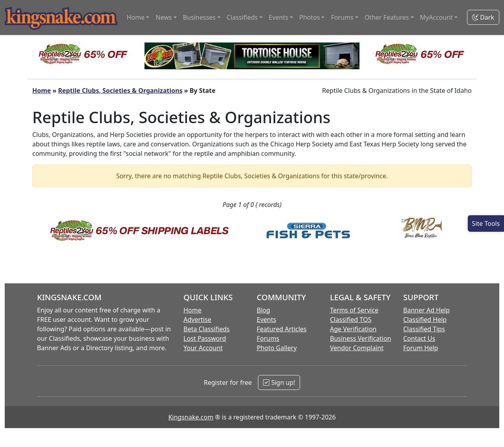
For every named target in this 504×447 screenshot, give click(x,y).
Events (266, 320)
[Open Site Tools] (486, 223)
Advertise (197, 320)
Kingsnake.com (191, 417)
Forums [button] (342, 17)
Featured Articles (282, 329)
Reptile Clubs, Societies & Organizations (120, 91)
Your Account (203, 348)
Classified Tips (424, 329)
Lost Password (205, 338)
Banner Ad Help (426, 310)
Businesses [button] (199, 17)
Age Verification (353, 329)
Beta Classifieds (207, 329)
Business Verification (360, 338)
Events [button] (279, 17)
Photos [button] (309, 17)
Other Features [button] (387, 17)
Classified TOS (351, 320)
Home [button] (136, 17)
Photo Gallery (277, 348)
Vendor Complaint (357, 348)
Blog (263, 310)
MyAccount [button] (437, 17)
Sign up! (279, 382)
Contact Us (419, 338)
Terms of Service (354, 310)
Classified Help (425, 320)
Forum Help (421, 348)
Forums (268, 338)
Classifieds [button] (242, 17)
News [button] (164, 17)
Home (42, 91)
